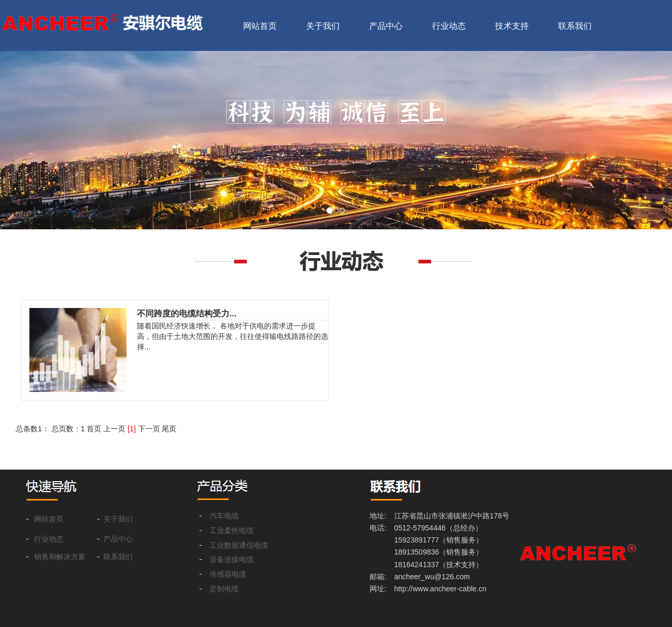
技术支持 (512, 26)
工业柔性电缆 (232, 531)
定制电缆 (224, 589)
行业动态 (449, 26)
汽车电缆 (224, 516)
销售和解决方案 (60, 557)
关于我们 (323, 26)
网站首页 (260, 26)
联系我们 (575, 26)
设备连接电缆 (232, 560)
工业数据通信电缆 (239, 545)
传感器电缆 (228, 574)
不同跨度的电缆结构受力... (187, 313)
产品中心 (386, 26)
